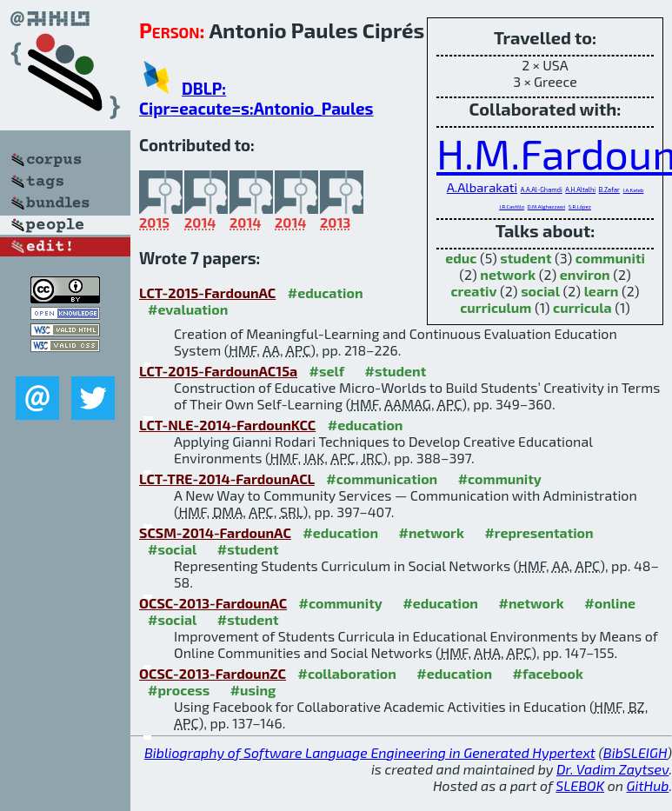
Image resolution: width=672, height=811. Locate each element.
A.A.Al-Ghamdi (542, 189)
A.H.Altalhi (580, 189)
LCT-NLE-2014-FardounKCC (227, 425)
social (540, 291)
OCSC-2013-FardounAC (213, 603)
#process (179, 690)
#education (326, 292)
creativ (473, 291)
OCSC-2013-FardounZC (213, 673)
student (526, 258)
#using (253, 690)
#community (500, 479)
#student (396, 371)
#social (172, 549)
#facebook (548, 673)
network (508, 274)
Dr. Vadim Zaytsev (612, 769)
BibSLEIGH (635, 752)
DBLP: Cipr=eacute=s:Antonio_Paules (256, 98)
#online (610, 603)
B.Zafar (609, 189)
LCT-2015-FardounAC (207, 292)
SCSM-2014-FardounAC (215, 532)
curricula (582, 307)
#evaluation (188, 309)
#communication (382, 479)
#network (432, 532)
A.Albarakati (482, 187)
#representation (539, 532)
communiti (610, 258)
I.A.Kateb (634, 190)
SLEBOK (580, 785)
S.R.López (580, 206)
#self (327, 371)
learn (602, 291)
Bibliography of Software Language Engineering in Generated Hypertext (370, 752)
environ (585, 274)
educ (461, 258)
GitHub (648, 785)
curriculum (496, 307)
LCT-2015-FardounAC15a (218, 371)
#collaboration (346, 673)
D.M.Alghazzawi (546, 206)
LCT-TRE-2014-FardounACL (227, 479)
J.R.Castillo (512, 206)
